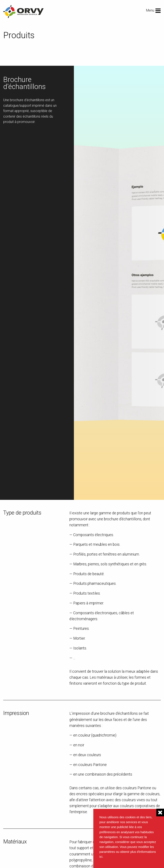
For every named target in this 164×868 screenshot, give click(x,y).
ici (101, 857)
